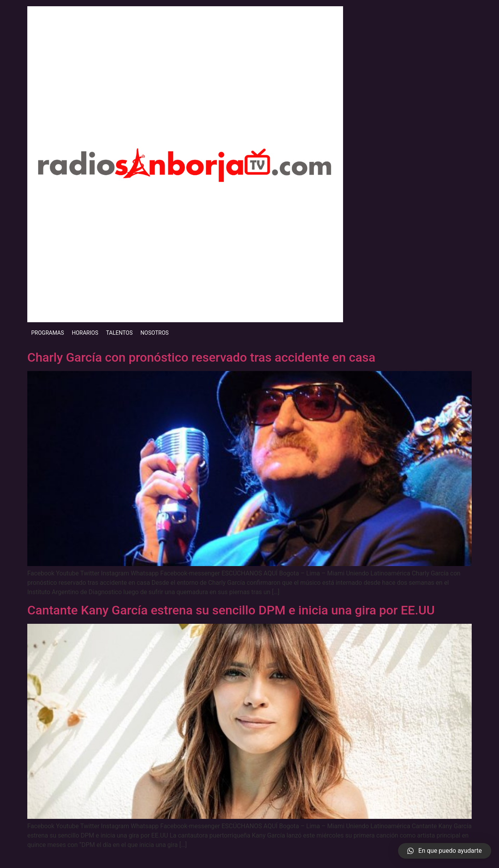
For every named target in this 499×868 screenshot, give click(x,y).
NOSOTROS (154, 333)
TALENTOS (119, 333)
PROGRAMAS (48, 333)
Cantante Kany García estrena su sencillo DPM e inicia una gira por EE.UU (231, 610)
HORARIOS (85, 333)
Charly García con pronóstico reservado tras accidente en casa (201, 357)
